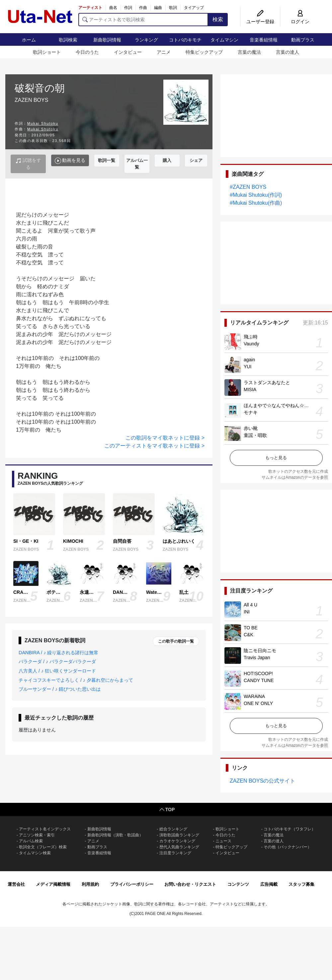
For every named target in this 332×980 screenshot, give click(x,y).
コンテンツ (238, 884)
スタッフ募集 (301, 884)
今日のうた (87, 52)
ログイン (300, 22)
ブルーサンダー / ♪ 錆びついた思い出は (60, 689)
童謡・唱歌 (255, 435)
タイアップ (194, 8)
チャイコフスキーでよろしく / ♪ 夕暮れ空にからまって (76, 680)
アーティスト (90, 8)
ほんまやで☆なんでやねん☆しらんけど (286, 405)
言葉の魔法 (249, 52)
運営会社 (16, 884)
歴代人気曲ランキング (179, 847)
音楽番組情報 (264, 40)
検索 (218, 19)
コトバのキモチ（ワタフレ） (290, 829)
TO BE (251, 628)
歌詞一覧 (107, 160)
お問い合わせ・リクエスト (190, 884)
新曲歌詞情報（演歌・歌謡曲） (115, 835)
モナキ (251, 412)
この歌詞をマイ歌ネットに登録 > (165, 438)
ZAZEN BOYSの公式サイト (262, 781)
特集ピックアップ (204, 52)
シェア (196, 160)
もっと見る (276, 458)
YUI (248, 367)
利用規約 (90, 884)
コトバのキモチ (185, 40)
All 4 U (250, 605)
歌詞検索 (68, 40)
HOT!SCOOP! (258, 673)
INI (247, 612)
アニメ (164, 52)
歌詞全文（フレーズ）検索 (43, 847)
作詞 (128, 8)
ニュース (223, 841)
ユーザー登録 (260, 22)
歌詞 (173, 8)
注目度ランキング (175, 853)
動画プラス (303, 40)
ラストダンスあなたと (267, 383)
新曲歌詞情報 (107, 40)
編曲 (158, 8)
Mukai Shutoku (43, 123)
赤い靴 (251, 428)
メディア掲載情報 (53, 884)
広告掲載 (269, 884)
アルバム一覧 (137, 164)
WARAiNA (254, 696)
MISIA (250, 389)
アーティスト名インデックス (45, 829)
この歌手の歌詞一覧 (176, 641)
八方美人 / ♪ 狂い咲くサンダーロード (57, 671)
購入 (167, 160)
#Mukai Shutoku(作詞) (256, 195)
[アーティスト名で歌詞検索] (143, 20)
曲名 (113, 8)
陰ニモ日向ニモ (260, 651)
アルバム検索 (31, 841)
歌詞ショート (47, 52)
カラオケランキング (177, 841)
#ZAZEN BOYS (248, 187)
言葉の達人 (288, 52)
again (249, 360)
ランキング (146, 40)
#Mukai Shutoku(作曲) (256, 203)
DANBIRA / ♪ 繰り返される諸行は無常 (58, 653)
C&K (249, 635)
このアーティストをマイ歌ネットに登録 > (154, 446)
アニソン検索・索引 (37, 835)
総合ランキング (173, 829)
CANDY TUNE (259, 680)
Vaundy (251, 344)
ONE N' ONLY (258, 703)
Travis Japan (257, 658)
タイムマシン (224, 40)
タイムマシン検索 (35, 853)
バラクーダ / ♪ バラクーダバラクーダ (57, 662)
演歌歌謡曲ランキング (179, 835)
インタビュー (128, 52)
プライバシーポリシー (132, 884)
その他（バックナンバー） (288, 847)
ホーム (29, 40)
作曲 (143, 8)
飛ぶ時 (251, 337)
